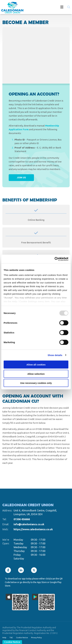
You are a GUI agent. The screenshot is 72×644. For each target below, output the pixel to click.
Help (4, 638)
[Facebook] (9, 570)
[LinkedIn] (22, 570)
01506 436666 (22, 519)
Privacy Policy (36, 638)
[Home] (11, 8)
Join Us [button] (21, 177)
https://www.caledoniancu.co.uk (33, 529)
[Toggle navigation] (47, 8)
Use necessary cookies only (36, 383)
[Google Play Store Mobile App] (44, 602)
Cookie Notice (22, 638)
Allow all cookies (36, 365)
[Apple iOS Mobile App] (17, 602)
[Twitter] (35, 570)
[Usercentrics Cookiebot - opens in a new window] (55, 259)
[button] (68, 7)
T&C (11, 638)
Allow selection (36, 374)
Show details (55, 355)
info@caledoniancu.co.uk (29, 524)
